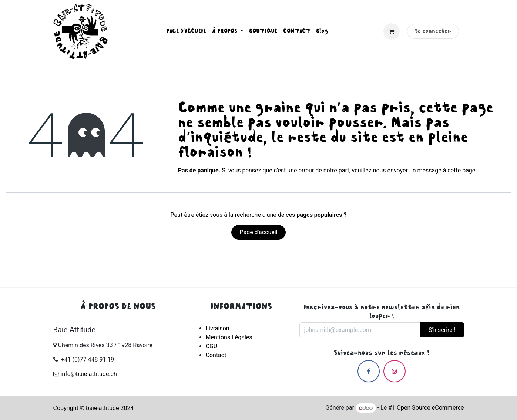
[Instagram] (395, 371)
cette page (461, 170)
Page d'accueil (258, 232)
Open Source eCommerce (430, 408)
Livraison (218, 328)
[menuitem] (186, 31)
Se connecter (433, 31)
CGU (212, 346)
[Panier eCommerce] (392, 31)
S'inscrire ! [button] (442, 330)
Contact (216, 355)
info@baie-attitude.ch (88, 374)
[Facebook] (369, 371)
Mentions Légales (229, 337)
